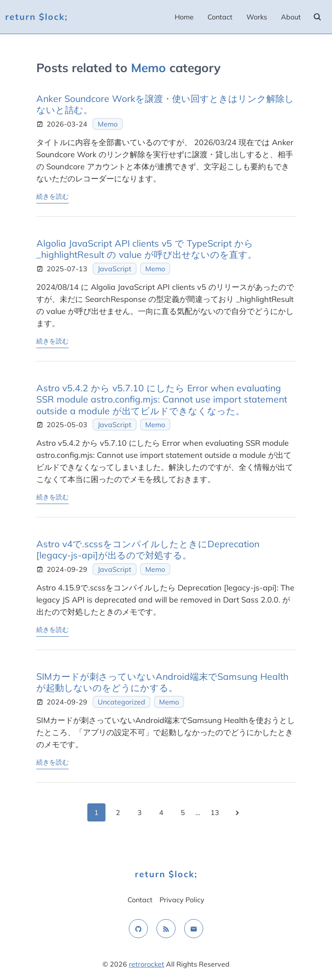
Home (184, 17)
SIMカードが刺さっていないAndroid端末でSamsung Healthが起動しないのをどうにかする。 (162, 682)
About (291, 17)
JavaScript (115, 269)
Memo (108, 124)
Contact (220, 17)
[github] (138, 929)
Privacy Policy (182, 900)
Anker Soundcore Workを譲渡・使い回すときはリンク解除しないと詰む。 (165, 104)
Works (257, 17)
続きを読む (53, 196)
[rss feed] (166, 929)
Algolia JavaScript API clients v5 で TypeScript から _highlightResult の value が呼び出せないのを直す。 (147, 249)
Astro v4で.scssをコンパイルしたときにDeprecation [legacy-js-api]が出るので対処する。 (148, 549)
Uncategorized (121, 702)
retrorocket (147, 964)
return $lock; (37, 17)
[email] (194, 929)
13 (215, 812)
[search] (317, 17)
